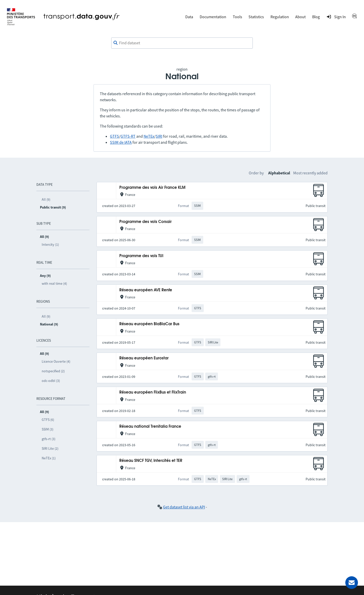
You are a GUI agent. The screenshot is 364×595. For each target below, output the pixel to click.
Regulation (280, 17)
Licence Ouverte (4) (56, 361)
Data (189, 17)
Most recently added (310, 173)
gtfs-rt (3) (49, 439)
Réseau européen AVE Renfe (146, 290)
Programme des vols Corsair (145, 222)
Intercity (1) (50, 244)
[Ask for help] (352, 583)
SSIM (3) (48, 429)
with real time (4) (54, 283)
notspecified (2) (53, 371)
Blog (316, 17)
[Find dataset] (182, 43)
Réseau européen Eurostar (144, 358)
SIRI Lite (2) (50, 448)
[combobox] (182, 43)
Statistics (256, 17)
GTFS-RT (128, 136)
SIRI (159, 136)
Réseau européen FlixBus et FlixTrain (153, 392)
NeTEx (149, 136)
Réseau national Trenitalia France (150, 427)
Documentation (213, 17)
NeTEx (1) (49, 458)
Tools (237, 17)
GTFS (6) (48, 420)
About (300, 17)
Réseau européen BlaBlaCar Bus (149, 324)
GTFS (115, 136)
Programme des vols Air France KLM (152, 188)
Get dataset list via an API (184, 507)
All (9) (46, 199)
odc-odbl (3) (51, 381)
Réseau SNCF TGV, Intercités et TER (151, 461)
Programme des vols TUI (141, 256)
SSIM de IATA (121, 142)
